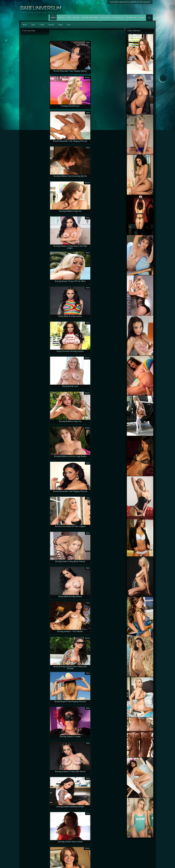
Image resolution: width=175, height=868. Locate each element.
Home (53, 17)
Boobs (51, 25)
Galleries (61, 17)
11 (89, 853)
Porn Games (106, 17)
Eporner (76, 17)
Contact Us (132, 860)
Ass (69, 25)
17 (111, 853)
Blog (69, 17)
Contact (142, 17)
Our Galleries (121, 860)
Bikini (25, 25)
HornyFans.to (118, 17)
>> (115, 853)
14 (100, 853)
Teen (33, 25)
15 (104, 853)
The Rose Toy (131, 17)
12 (92, 853)
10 (85, 853)
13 (96, 853)
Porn (139, 860)
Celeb (42, 25)
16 (107, 853)
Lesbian (145, 860)
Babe (61, 25)
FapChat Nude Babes (90, 17)
